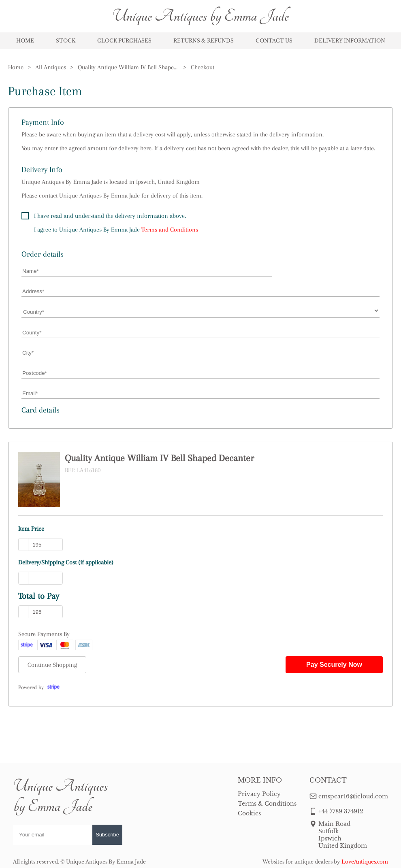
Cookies (249, 813)
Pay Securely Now (334, 665)
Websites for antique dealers (298, 862)
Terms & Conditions (267, 804)
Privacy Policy (259, 794)
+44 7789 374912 (341, 811)
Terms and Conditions (170, 230)
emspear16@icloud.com (353, 796)
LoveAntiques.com (365, 862)
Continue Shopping (52, 665)
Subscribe (107, 835)
